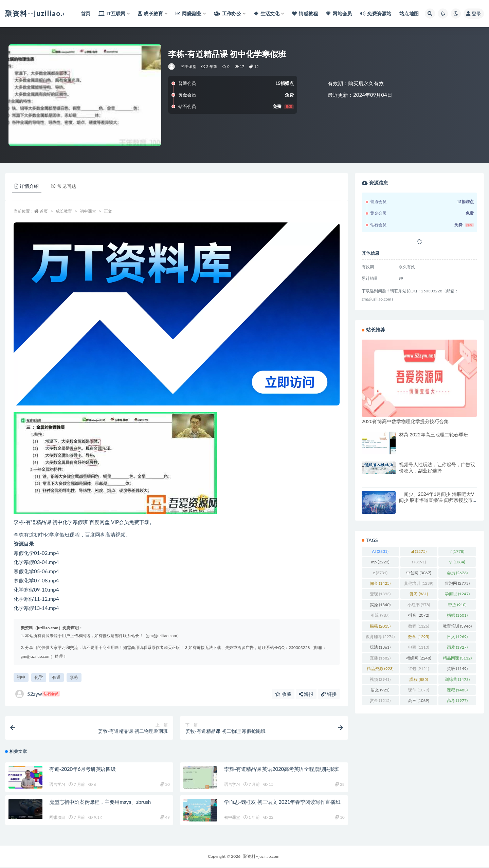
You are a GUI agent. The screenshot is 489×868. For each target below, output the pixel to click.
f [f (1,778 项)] (457, 551)
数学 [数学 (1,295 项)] (419, 637)
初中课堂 (189, 66)
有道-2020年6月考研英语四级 (83, 770)
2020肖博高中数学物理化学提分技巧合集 (405, 421)
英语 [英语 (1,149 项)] (457, 668)
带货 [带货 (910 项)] (457, 605)
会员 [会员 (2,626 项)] (457, 573)
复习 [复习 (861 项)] (419, 594)
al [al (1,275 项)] (419, 551)
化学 (39, 677)
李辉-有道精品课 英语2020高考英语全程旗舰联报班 (282, 770)
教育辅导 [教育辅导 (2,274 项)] (380, 637)
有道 (56, 677)
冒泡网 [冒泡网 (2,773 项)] (457, 583)
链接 (329, 694)
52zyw (38, 694)
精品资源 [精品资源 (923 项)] (380, 668)
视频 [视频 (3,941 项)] (380, 679)
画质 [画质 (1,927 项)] (457, 647)
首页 (44, 211)
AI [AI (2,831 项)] (380, 551)
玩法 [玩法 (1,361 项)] (380, 647)
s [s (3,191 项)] (419, 562)
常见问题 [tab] (64, 186)
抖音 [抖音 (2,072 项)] (419, 615)
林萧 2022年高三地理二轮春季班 (434, 435)
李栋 (74, 677)
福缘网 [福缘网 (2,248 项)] (419, 658)
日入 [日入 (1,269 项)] (457, 637)
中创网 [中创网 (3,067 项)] (419, 573)
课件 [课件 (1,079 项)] (419, 690)
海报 (306, 694)
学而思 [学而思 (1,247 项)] (457, 594)
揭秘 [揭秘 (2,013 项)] (380, 626)
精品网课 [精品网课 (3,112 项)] (457, 658)
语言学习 (57, 785)
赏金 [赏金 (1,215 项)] (380, 700)
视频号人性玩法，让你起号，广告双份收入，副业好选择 (437, 467)
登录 (474, 13)
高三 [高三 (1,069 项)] (419, 700)
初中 (21, 677)
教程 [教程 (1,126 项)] (419, 626)
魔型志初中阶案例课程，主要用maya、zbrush (100, 802)
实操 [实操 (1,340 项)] (380, 605)
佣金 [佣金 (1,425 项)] (380, 583)
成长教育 (64, 211)
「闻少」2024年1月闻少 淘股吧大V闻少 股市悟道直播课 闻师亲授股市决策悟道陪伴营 (437, 500)
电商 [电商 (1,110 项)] (419, 647)
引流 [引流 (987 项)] (380, 615)
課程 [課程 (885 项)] (419, 679)
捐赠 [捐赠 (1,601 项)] (457, 615)
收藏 (283, 694)
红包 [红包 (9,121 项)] (419, 668)
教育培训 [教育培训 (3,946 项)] (457, 626)
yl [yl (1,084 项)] (457, 562)
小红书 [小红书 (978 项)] (419, 605)
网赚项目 (57, 818)
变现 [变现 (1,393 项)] (380, 594)
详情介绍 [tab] (27, 186)
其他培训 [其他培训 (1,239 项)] (419, 583)
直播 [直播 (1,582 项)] (380, 658)
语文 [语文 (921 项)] (380, 690)
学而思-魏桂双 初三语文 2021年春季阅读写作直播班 (282, 802)
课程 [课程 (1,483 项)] (457, 690)
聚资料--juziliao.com (261, 857)
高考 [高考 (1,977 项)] (457, 700)
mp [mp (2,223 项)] (380, 562)
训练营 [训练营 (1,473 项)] (457, 679)
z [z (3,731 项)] (380, 573)
